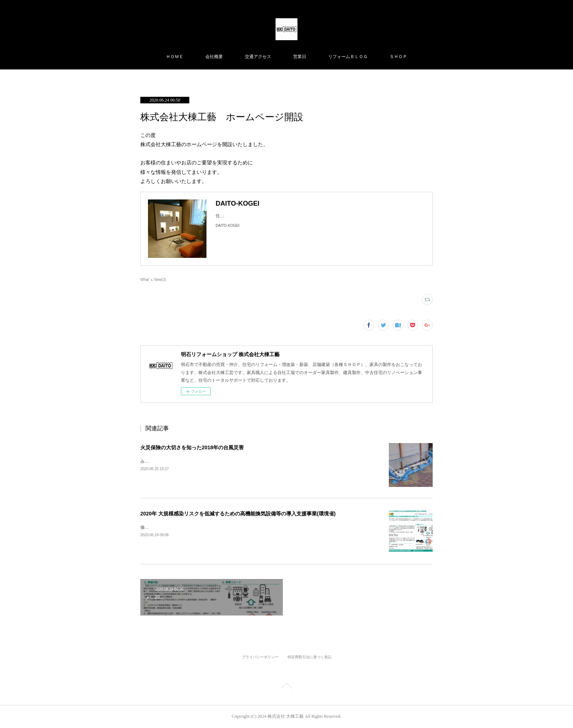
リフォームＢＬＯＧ (348, 57)
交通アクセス (258, 57)
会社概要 (214, 57)
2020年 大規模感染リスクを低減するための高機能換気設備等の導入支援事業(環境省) (238, 514)
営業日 (300, 57)
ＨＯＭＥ (175, 57)
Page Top (286, 687)
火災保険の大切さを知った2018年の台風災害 (192, 447)
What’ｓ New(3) (153, 280)
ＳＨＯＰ (398, 57)
